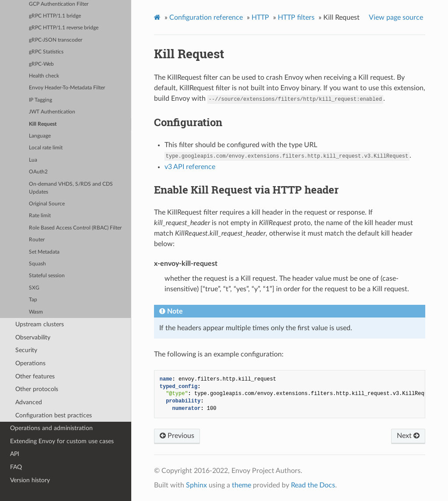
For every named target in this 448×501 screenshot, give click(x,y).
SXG (34, 288)
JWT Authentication (52, 112)
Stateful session (47, 276)
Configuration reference (206, 18)
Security (26, 350)
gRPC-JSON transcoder (56, 40)
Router (37, 240)
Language (40, 136)
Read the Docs (313, 485)
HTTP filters (296, 18)
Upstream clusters (40, 324)
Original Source (47, 204)
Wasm (36, 312)
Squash (37, 264)
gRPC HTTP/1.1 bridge (55, 16)
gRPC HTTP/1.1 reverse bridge (64, 28)
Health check (44, 76)
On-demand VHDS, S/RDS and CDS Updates (71, 188)
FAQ (16, 467)
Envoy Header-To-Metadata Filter (67, 88)
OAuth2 (38, 172)
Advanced (29, 402)
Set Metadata (44, 252)
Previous (177, 436)
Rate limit (40, 216)
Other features (35, 376)
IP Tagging (40, 100)
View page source (396, 18)
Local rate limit (46, 148)
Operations (30, 363)
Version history (30, 480)
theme (241, 485)
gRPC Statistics (46, 52)
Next (408, 436)
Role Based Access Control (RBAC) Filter (75, 228)
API (15, 454)
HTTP (260, 18)
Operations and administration (51, 428)
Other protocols (37, 389)
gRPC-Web (41, 64)
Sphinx (196, 485)
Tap (33, 300)
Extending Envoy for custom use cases (62, 441)
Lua (33, 160)
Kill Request (43, 124)
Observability (33, 337)
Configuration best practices (54, 415)
